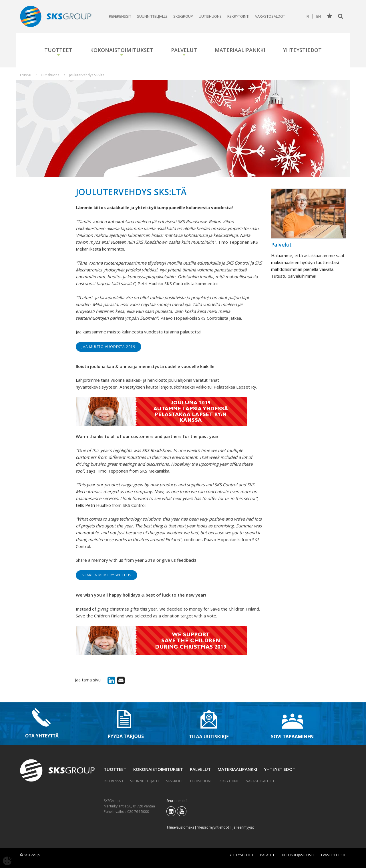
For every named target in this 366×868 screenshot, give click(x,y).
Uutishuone (210, 16)
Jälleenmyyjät (243, 827)
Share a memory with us (107, 575)
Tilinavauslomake (180, 827)
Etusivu (26, 75)
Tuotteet (58, 50)
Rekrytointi (238, 16)
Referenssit (120, 16)
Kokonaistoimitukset (122, 50)
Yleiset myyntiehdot (213, 827)
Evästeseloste (334, 855)
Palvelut (184, 50)
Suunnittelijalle (152, 16)
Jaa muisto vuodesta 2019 (109, 347)
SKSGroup (183, 16)
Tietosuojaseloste (298, 855)
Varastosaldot (270, 16)
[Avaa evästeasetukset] (7, 861)
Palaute (267, 855)
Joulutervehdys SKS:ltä (87, 75)
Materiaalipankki (240, 50)
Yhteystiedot (302, 50)
